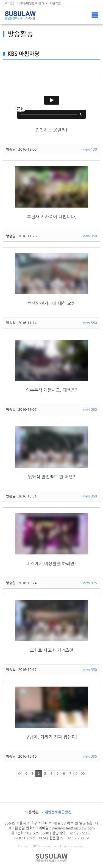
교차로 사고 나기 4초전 (51, 650)
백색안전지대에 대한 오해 (51, 303)
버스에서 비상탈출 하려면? (51, 564)
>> (83, 774)
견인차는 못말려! (51, 130)
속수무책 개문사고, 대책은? (52, 390)
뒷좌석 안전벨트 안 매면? (51, 477)
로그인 (8, 3)
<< (20, 774)
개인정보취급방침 (58, 812)
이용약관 (32, 812)
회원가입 (55, 3)
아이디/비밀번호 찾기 (30, 3)
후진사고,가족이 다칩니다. (52, 217)
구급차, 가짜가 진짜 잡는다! (51, 737)
